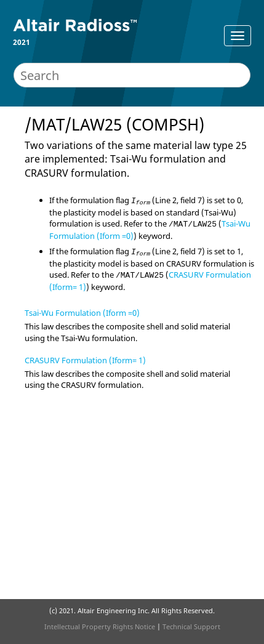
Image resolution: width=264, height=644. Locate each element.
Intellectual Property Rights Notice (100, 626)
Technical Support (191, 626)
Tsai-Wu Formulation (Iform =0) (82, 313)
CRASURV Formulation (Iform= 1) (85, 360)
